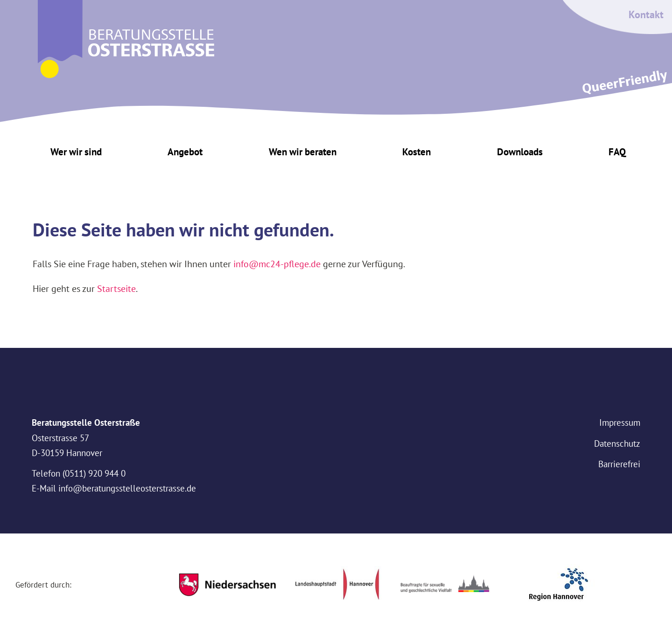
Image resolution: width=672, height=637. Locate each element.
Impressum (620, 422)
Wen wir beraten (303, 152)
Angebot (185, 152)
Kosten (416, 152)
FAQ (617, 152)
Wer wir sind (76, 152)
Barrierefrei (619, 464)
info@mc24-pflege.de (277, 264)
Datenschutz (617, 443)
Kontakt (646, 14)
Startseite (116, 288)
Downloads (520, 152)
